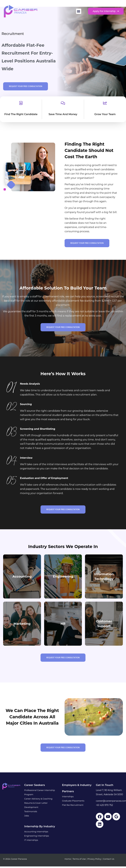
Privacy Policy (94, 859)
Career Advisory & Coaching (38, 799)
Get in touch (105, 785)
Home (68, 859)
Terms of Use (79, 859)
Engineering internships (37, 836)
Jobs (27, 816)
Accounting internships (36, 832)
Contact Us (108, 859)
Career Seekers (34, 785)
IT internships (31, 840)
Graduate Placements (73, 801)
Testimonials (31, 811)
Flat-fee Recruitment (73, 805)
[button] (79, 11)
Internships (68, 796)
